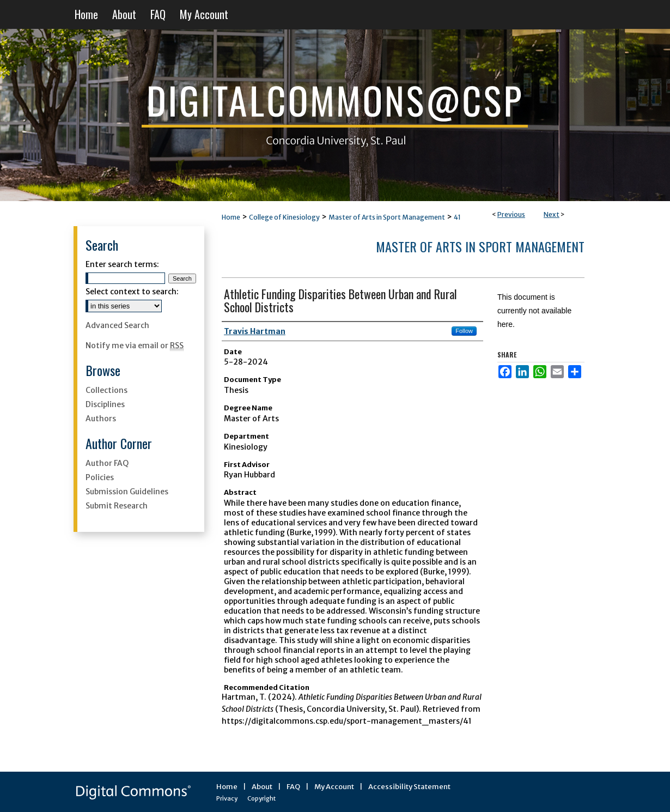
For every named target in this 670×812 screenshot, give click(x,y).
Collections (106, 390)
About (262, 787)
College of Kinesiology (284, 217)
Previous (511, 214)
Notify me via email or (135, 346)
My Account (334, 787)
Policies (100, 477)
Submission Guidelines (127, 492)
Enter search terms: (122, 264)
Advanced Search (117, 325)
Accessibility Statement (409, 787)
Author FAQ (107, 463)
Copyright (261, 798)
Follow (464, 331)
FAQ (293, 787)
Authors (101, 419)
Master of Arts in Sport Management (387, 217)
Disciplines (105, 404)
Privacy (227, 798)
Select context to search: (132, 292)
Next (552, 214)
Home (231, 217)
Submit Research (117, 506)
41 (457, 217)
